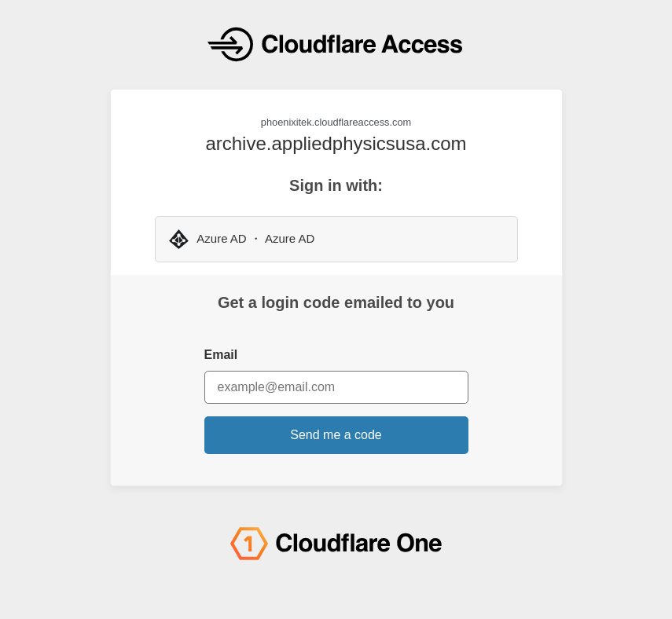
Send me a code (336, 435)
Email (221, 355)
